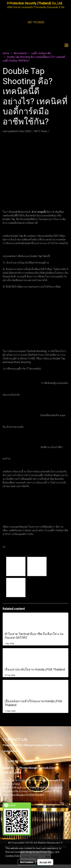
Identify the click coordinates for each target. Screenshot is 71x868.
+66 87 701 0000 (21, 761)
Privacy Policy (47, 852)
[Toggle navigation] (66, 46)
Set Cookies (27, 862)
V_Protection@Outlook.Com (35, 768)
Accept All (45, 862)
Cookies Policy (13, 855)
